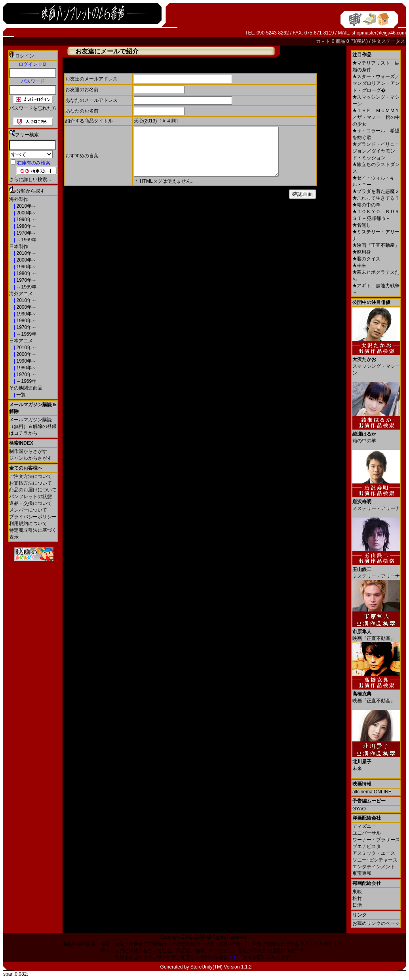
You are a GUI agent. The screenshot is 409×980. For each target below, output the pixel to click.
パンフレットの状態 (30, 497)
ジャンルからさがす (30, 458)
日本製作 (19, 246)
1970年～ (26, 233)
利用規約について (28, 523)
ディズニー (364, 826)
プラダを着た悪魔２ (376, 191)
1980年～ (26, 226)
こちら (236, 957)
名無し (362, 225)
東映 (357, 892)
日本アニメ (21, 341)
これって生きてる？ (376, 198)
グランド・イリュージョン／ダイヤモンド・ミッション (376, 151)
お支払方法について (30, 483)
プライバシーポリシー (33, 517)
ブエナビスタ (367, 846)
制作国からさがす (28, 451)
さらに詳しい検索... (30, 180)
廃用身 (362, 252)
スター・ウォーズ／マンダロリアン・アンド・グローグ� (376, 83)
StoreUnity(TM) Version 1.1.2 (221, 967)
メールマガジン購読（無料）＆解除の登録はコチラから (33, 426)
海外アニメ (21, 294)
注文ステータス (388, 41)
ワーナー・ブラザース (376, 840)
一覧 (20, 395)
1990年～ (26, 220)
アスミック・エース (374, 853)
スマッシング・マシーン (376, 363)
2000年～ (26, 213)
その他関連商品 (26, 388)
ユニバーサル (367, 833)
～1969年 (26, 240)
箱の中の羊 (366, 205)
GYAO (359, 809)
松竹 (357, 898)
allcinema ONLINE (372, 792)
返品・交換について (30, 503)
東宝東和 (362, 873)
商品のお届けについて (33, 490)
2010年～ (26, 206)
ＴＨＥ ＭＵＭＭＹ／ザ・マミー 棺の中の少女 (376, 117)
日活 (357, 905)
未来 (359, 266)
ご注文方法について (30, 476)
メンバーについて (28, 510)
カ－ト (324, 41)
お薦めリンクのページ (376, 923)
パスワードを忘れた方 (33, 108)
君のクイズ (366, 259)
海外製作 (19, 199)
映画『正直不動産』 (376, 245)
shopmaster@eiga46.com (379, 33)
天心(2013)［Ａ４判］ (157, 121)
